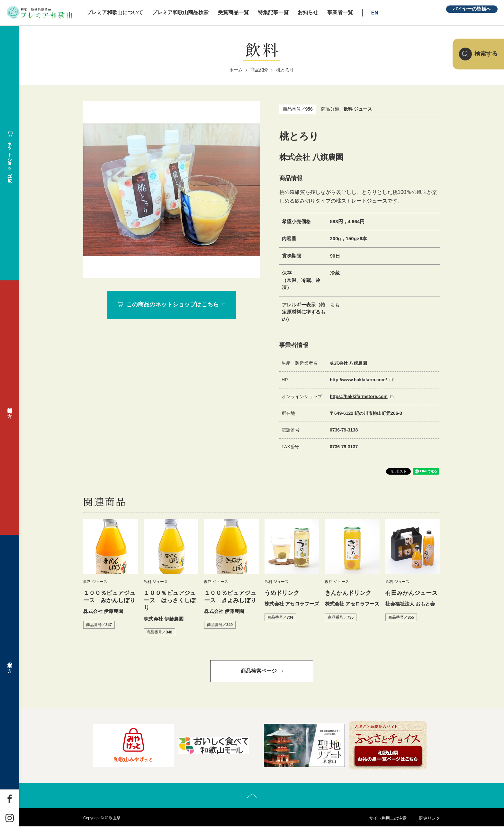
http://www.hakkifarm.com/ (358, 380)
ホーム (236, 70)
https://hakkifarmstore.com (359, 396)
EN (381, 13)
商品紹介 (259, 70)
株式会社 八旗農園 (348, 363)
